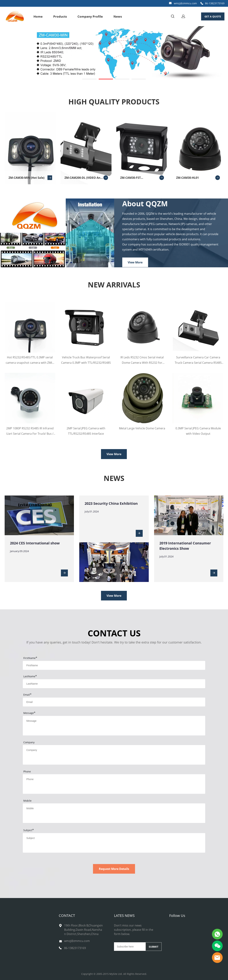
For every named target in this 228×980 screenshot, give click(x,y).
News (118, 16)
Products (60, 16)
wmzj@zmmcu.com (185, 3)
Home (38, 16)
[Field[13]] (114, 702)
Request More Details (114, 869)
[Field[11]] (114, 665)
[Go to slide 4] (139, 79)
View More (135, 262)
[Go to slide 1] (89, 79)
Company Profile (90, 16)
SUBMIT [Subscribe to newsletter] (154, 947)
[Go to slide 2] (106, 79)
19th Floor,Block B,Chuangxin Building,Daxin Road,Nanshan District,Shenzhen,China (83, 930)
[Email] (130, 947)
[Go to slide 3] (122, 79)
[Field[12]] (114, 684)
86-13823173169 (215, 3)
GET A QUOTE (213, 16)
